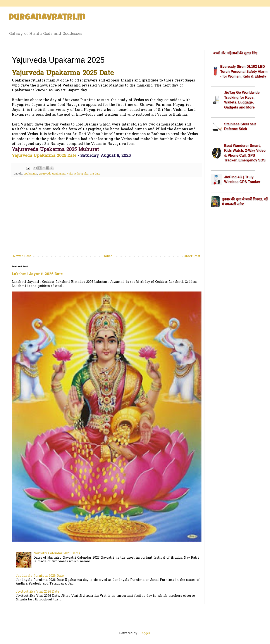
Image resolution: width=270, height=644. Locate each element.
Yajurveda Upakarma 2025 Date (44, 156)
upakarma (30, 174)
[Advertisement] (107, 218)
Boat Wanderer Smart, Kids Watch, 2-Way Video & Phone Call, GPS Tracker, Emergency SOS (245, 153)
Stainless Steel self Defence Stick (240, 126)
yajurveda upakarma (52, 174)
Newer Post (22, 256)
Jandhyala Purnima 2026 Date (40, 576)
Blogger (144, 633)
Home (107, 256)
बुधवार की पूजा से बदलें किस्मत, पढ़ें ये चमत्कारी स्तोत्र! (245, 202)
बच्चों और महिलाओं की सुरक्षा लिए (235, 53)
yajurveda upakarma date (84, 174)
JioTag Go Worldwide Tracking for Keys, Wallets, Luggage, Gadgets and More (242, 100)
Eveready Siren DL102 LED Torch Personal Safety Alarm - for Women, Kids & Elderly (244, 71)
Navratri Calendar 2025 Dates (57, 553)
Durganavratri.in (47, 18)
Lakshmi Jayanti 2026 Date (37, 274)
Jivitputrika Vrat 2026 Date (37, 592)
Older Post (192, 256)
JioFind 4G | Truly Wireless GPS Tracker (242, 179)
